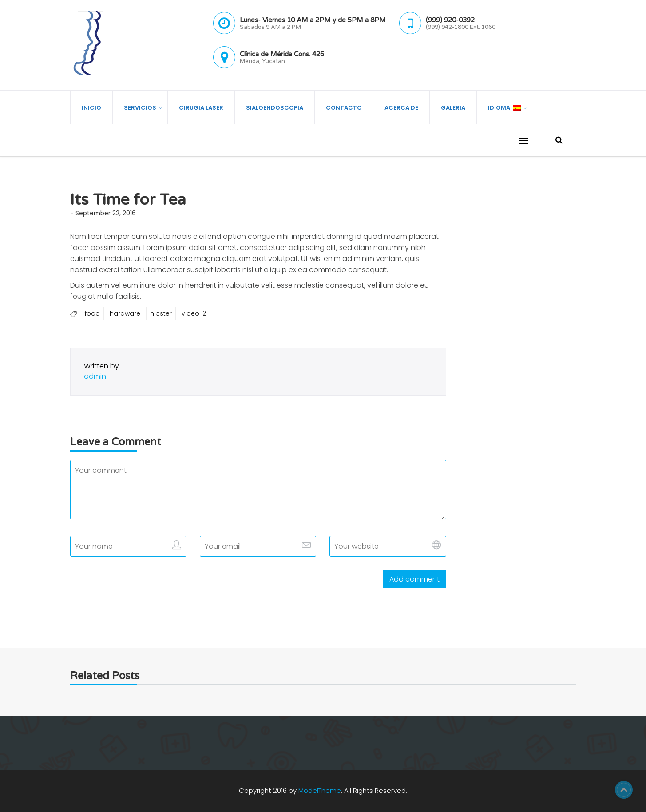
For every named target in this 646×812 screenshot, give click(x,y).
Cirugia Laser (201, 107)
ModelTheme (320, 790)
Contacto (344, 107)
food (92, 313)
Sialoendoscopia (275, 107)
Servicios (140, 107)
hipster (161, 313)
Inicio (91, 107)
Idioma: (504, 107)
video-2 (194, 313)
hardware (125, 313)
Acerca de (401, 107)
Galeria (453, 107)
